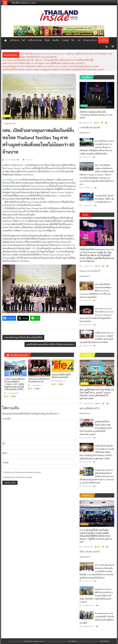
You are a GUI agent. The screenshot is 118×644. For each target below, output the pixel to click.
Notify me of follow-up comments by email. (23, 472)
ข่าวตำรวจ (84, 524)
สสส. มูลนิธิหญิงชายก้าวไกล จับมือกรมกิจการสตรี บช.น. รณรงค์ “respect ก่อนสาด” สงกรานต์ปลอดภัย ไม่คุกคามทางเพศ (50, 66)
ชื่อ (4, 444)
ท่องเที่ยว (56, 40)
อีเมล (5, 453)
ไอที (23, 40)
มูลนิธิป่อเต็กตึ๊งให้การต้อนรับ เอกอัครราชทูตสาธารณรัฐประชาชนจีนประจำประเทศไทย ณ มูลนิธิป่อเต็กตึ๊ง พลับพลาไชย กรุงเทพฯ (53, 70)
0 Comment (28, 160)
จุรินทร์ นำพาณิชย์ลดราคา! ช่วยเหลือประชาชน (39, 380)
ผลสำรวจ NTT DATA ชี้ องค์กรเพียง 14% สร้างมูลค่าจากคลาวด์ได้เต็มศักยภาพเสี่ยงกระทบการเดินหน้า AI (44, 63)
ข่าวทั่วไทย (103, 40)
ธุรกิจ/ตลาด (15, 40)
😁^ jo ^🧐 (10, 396)
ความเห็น (7, 419)
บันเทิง (47, 40)
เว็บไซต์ (5, 463)
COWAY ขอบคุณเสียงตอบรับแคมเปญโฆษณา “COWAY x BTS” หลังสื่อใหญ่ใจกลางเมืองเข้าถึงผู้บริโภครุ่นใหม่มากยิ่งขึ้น (15, 384)
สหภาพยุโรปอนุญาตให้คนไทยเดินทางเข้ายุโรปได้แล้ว (24, 337)
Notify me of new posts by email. (18, 477)
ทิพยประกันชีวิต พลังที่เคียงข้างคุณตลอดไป (61, 376)
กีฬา (73, 40)
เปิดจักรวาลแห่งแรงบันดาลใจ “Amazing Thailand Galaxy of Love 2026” (96, 115)
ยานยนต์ (65, 40)
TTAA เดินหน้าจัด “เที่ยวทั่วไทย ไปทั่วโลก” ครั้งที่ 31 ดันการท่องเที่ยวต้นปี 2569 (104, 199)
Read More (85, 133)
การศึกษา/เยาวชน (35, 40)
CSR (79, 40)
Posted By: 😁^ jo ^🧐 (12, 160)
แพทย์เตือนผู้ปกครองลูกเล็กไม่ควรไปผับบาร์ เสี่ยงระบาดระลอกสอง (50, 344)
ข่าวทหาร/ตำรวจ (90, 40)
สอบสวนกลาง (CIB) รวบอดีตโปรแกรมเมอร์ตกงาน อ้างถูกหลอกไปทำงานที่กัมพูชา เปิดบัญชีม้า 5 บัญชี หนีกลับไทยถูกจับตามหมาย (96, 596)
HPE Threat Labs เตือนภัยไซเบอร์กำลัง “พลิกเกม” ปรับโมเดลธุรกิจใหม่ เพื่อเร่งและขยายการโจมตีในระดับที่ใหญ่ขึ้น (48, 60)
